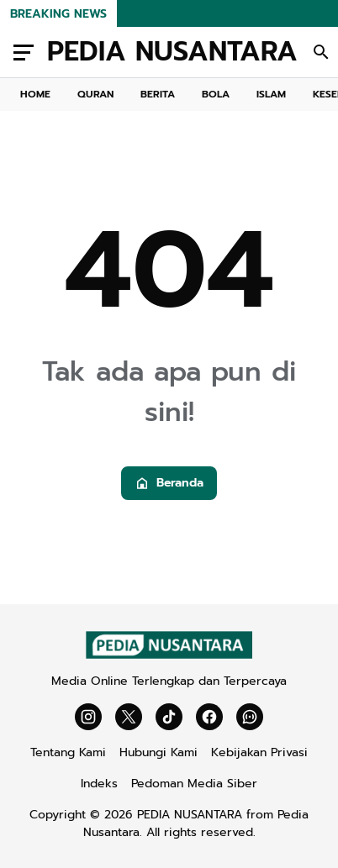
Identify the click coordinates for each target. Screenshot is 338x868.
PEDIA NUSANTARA (172, 52)
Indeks (99, 784)
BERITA (158, 94)
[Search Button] (321, 52)
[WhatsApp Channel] (250, 717)
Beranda (169, 483)
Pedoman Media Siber (194, 784)
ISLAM (271, 94)
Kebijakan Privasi (259, 752)
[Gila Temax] (169, 655)
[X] (129, 717)
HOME (35, 94)
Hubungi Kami (158, 752)
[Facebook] (209, 717)
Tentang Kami (68, 752)
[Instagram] (88, 717)
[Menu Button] (24, 52)
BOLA (216, 94)
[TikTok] (169, 717)
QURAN (95, 94)
